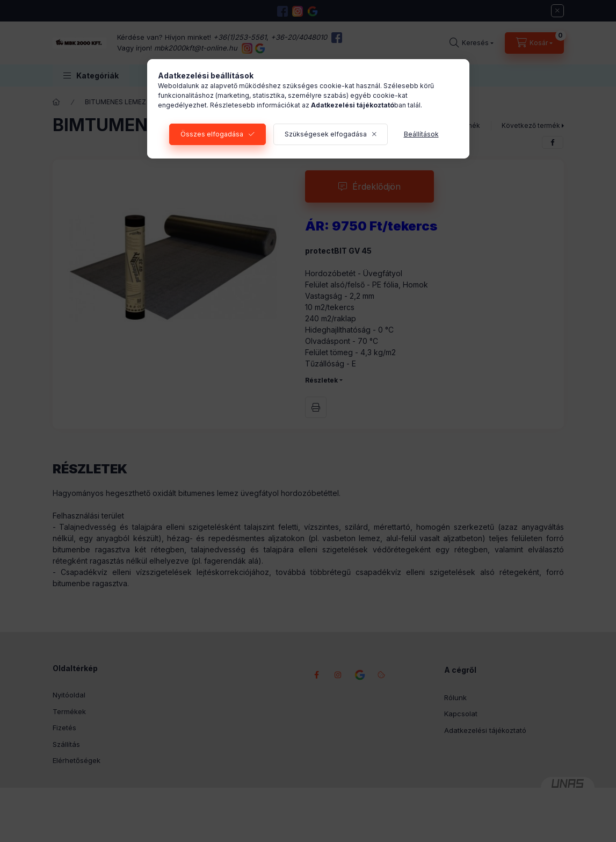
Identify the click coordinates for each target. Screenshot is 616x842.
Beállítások (421, 134)
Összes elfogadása (212, 134)
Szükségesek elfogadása (326, 134)
